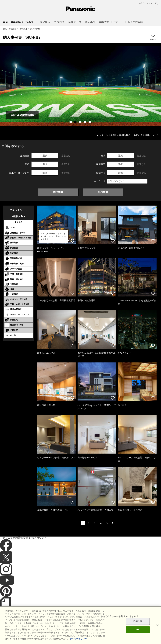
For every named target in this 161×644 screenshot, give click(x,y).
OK (138, 629)
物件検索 (58, 192)
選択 (45, 156)
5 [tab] (90, 122)
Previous (9, 86)
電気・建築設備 (10, 29)
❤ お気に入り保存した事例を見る (114, 135)
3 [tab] (81, 122)
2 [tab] (76, 122)
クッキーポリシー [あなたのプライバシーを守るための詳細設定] (78, 639)
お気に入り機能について (146, 135)
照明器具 (23, 29)
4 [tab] (85, 122)
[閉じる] (157, 625)
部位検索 (103, 192)
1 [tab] (71, 122)
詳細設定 (138, 621)
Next (152, 86)
